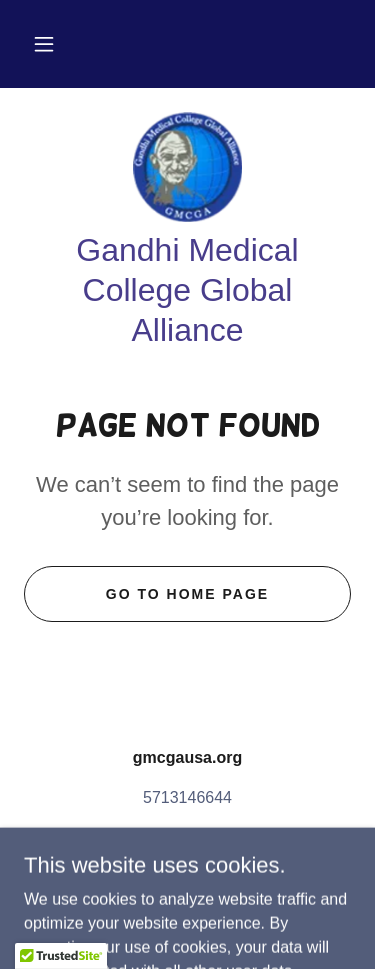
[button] (44, 44)
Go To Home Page (187, 594)
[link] (187, 167)
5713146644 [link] (187, 797)
